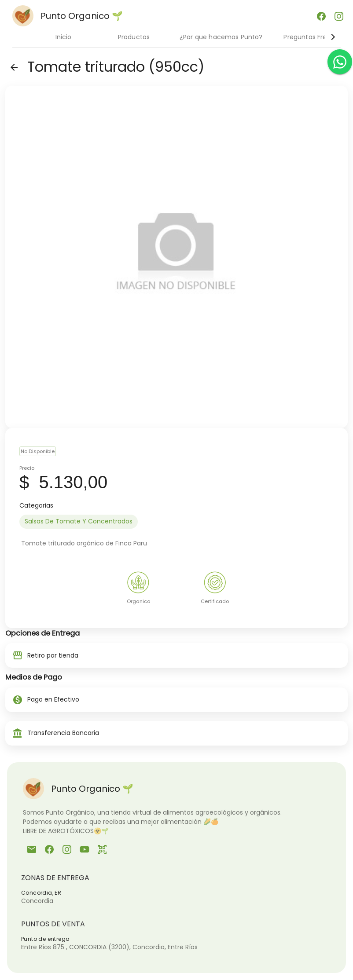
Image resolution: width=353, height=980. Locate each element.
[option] (79, 522)
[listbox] (176, 522)
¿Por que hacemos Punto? (221, 37)
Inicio (64, 37)
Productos (134, 37)
